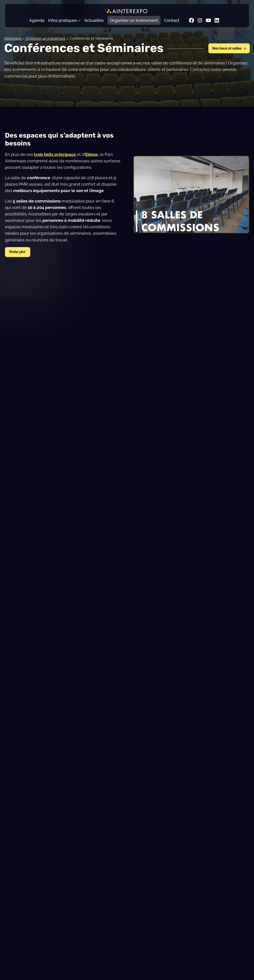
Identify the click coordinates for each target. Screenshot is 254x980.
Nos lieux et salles (227, 48)
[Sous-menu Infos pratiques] (79, 20)
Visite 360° (18, 252)
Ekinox (92, 154)
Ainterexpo (13, 38)
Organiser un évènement (46, 38)
